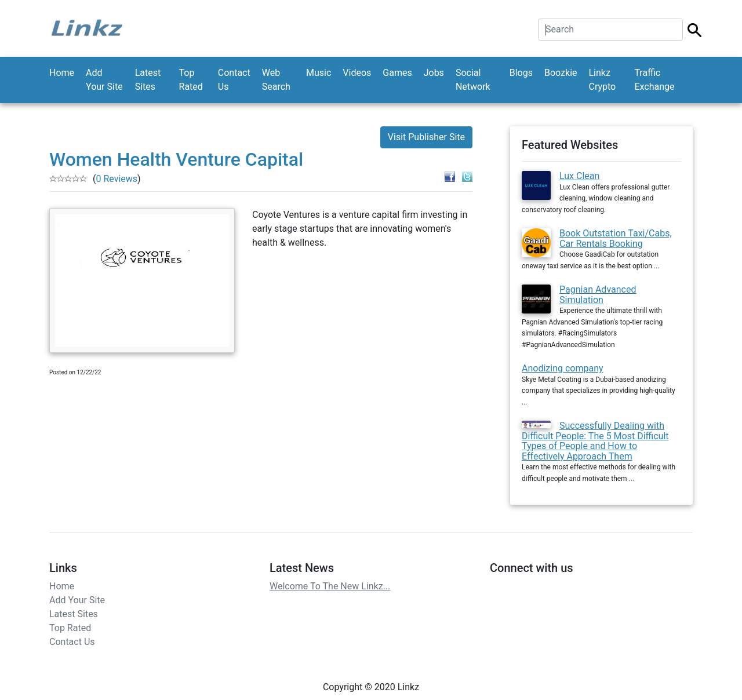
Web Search (276, 80)
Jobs (434, 73)
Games (397, 73)
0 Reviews (117, 179)
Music (319, 73)
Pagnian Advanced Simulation (598, 295)
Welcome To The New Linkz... (330, 586)
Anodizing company (563, 368)
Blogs (521, 73)
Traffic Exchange (654, 80)
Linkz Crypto (603, 80)
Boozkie (561, 73)
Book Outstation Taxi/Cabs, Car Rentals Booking (616, 238)
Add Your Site (104, 80)
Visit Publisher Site (426, 137)
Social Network (473, 80)
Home (62, 73)
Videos (357, 73)
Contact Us (234, 80)
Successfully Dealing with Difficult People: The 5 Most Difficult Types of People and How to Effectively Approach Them (595, 441)
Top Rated (191, 80)
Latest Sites (148, 80)
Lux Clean (579, 176)
